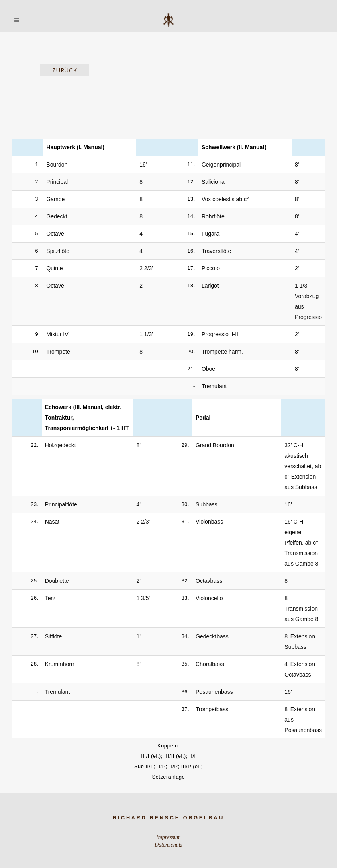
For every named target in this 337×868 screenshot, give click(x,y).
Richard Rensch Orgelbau (168, 818)
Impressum (168, 837)
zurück (65, 70)
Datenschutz (168, 845)
